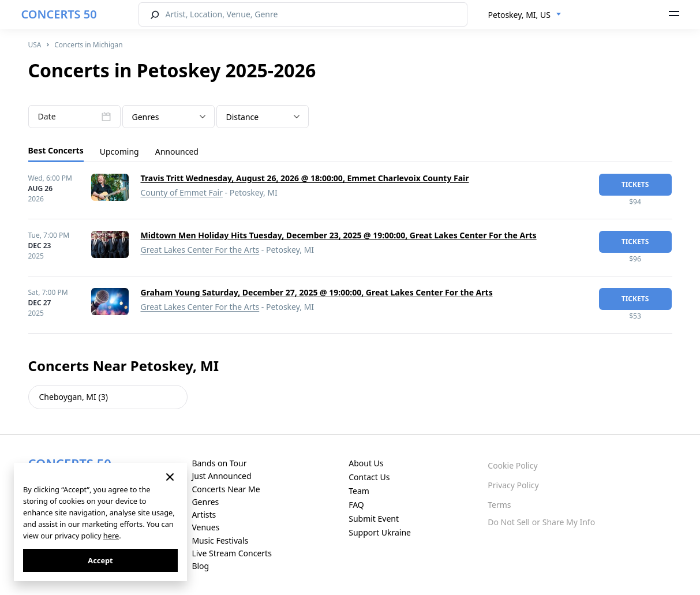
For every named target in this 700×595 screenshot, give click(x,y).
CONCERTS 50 (59, 14)
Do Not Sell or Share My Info (541, 522)
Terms (499, 505)
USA (35, 45)
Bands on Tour (219, 463)
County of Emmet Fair (182, 192)
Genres (205, 502)
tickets (635, 184)
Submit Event (374, 519)
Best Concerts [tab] (56, 150)
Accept (100, 560)
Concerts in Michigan (88, 45)
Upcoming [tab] (119, 151)
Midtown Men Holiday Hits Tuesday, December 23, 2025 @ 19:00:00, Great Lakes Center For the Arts (339, 235)
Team (359, 491)
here (111, 536)
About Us (366, 463)
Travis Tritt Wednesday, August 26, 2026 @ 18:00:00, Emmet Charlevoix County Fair (305, 178)
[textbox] (169, 117)
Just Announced (221, 476)
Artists (204, 514)
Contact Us (369, 477)
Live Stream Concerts (231, 553)
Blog (200, 566)
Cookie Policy (512, 465)
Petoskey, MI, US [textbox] (519, 15)
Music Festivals (220, 540)
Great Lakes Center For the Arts (200, 250)
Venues (205, 527)
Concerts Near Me (226, 489)
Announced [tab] (177, 151)
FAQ (356, 505)
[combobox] (525, 15)
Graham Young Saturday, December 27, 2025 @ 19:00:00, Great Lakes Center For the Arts (317, 292)
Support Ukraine (380, 532)
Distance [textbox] (243, 117)
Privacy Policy (513, 485)
